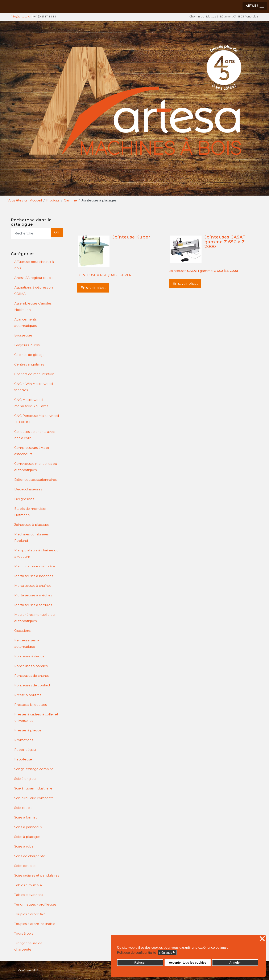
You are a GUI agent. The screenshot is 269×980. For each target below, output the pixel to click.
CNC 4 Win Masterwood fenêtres (34, 387)
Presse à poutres (28, 695)
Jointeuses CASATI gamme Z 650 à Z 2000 (226, 242)
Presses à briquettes (30, 705)
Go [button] (57, 232)
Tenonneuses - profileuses (35, 904)
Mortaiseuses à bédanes (34, 576)
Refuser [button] (140, 963)
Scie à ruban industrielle (33, 788)
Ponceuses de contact (32, 685)
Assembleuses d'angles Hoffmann (33, 307)
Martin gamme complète (35, 566)
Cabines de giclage (29, 355)
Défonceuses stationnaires (35, 480)
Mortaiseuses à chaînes (33, 586)
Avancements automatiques (25, 322)
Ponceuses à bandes (31, 666)
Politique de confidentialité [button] (137, 953)
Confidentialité (28, 970)
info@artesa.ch (21, 17)
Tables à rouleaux (28, 885)
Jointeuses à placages (32, 525)
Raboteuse (23, 759)
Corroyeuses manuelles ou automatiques (36, 467)
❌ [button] (262, 939)
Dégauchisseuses (28, 489)
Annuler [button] (235, 963)
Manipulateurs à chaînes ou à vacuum (36, 553)
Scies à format (26, 817)
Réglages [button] (167, 953)
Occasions (22, 631)
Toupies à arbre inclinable (35, 924)
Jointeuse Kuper (131, 237)
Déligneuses (24, 499)
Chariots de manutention (34, 374)
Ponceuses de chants (31, 676)
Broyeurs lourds (27, 345)
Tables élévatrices (29, 895)
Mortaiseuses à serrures (33, 605)
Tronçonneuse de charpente (28, 946)
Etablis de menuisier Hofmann (30, 512)
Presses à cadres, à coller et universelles (36, 717)
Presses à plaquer (28, 730)
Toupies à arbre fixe (30, 914)
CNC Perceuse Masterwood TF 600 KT (37, 419)
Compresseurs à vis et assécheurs (32, 451)
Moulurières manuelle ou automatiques (34, 618)
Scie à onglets (25, 779)
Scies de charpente (30, 856)
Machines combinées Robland (31, 537)
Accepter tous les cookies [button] (188, 963)
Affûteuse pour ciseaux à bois (34, 265)
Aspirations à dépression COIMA (34, 291)
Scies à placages (27, 837)
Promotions (24, 740)
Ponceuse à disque (29, 656)
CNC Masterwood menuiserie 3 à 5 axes (31, 403)
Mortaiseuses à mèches (33, 595)
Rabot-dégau (25, 750)
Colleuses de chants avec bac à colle (34, 435)
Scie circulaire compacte (34, 798)
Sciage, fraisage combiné (34, 769)
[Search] (31, 233)
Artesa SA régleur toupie (34, 278)
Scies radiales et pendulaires (37, 875)
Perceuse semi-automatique (27, 643)
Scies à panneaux (28, 827)
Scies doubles (25, 866)
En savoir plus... (93, 288)
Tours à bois (24, 933)
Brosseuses (23, 335)
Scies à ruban (25, 846)
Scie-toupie (23, 808)
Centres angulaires (29, 364)
